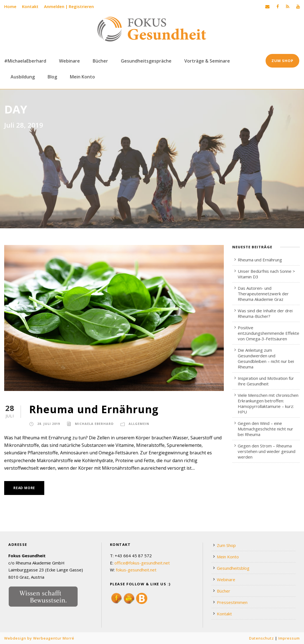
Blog (52, 77)
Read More (24, 488)
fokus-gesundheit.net (136, 570)
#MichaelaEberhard (25, 61)
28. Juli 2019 (49, 424)
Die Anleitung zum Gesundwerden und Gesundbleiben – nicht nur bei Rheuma (266, 358)
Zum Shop (282, 61)
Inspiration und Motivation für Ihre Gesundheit (266, 381)
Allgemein (139, 424)
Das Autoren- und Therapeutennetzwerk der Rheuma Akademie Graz (263, 294)
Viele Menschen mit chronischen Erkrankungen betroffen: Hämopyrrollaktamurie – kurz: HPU (268, 403)
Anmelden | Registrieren (69, 6)
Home (10, 6)
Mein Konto (82, 77)
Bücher (100, 61)
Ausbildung (23, 77)
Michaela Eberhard (94, 424)
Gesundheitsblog (233, 568)
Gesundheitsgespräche (146, 61)
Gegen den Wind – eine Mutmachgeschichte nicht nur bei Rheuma (265, 429)
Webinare (69, 61)
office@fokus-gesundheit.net (142, 563)
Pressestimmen (232, 602)
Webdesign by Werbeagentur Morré (39, 638)
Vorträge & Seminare (207, 61)
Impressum (289, 638)
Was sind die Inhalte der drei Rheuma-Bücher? (265, 313)
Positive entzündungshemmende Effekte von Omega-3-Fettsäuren (269, 333)
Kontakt (30, 6)
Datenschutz (262, 638)
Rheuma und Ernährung (94, 409)
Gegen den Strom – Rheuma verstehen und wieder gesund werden (267, 451)
